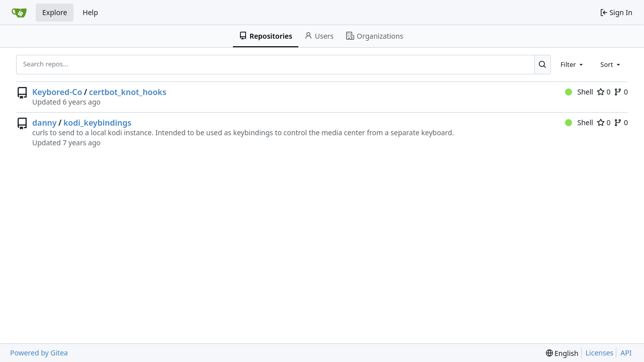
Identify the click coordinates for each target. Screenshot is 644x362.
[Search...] (543, 64)
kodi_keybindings (97, 123)
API (626, 353)
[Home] (19, 13)
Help (90, 12)
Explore (55, 12)
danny (45, 123)
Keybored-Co (57, 92)
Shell (579, 92)
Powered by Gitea (39, 353)
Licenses (600, 353)
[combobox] (573, 64)
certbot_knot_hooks (128, 92)
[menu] (562, 353)
